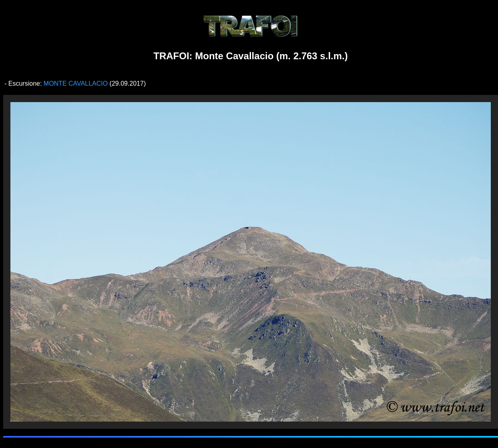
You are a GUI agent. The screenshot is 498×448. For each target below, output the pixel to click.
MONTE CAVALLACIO (77, 83)
